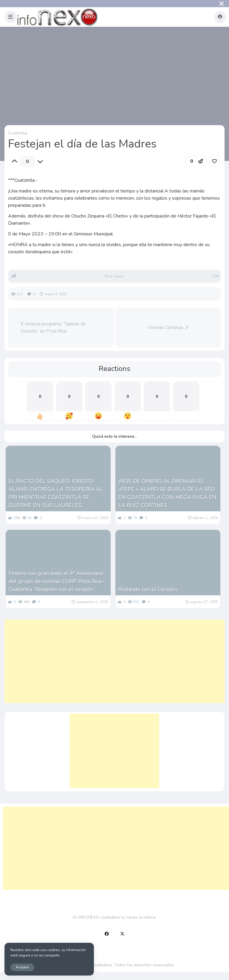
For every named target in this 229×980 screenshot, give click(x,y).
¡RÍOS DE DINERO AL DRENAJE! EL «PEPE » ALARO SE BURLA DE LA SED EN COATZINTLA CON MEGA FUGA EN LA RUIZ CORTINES (167, 493)
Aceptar (22, 967)
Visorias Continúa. (168, 327)
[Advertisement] (114, 661)
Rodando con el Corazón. (148, 589)
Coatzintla (18, 133)
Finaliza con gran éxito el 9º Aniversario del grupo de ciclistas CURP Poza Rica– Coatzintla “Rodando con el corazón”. (56, 581)
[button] (10, 17)
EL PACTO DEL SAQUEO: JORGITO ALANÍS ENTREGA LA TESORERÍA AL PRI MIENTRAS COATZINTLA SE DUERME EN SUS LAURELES (56, 493)
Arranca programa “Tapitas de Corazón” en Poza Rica (53, 327)
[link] (214, 161)
